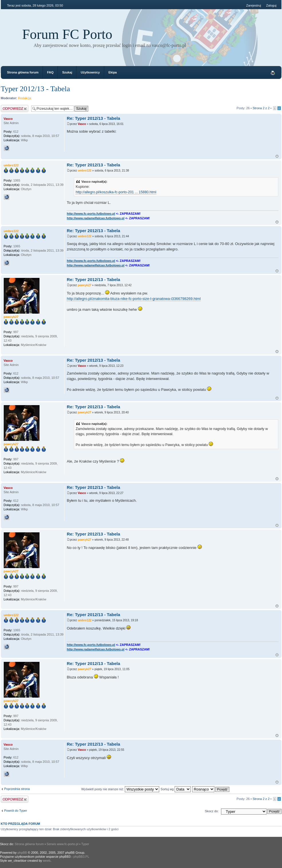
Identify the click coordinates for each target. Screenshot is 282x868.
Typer (85, 844)
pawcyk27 (85, 285)
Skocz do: (212, 811)
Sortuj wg (176, 789)
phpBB (22, 853)
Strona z (261, 108)
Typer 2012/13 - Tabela (36, 89)
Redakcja (25, 98)
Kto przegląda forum (21, 824)
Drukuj (273, 73)
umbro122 (85, 171)
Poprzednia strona (17, 789)
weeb (47, 861)
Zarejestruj (254, 5)
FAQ (51, 72)
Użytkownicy (90, 72)
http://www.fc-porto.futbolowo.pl (91, 214)
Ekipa (113, 72)
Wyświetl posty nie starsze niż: (120, 789)
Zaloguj (271, 5)
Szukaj (67, 72)
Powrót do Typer (16, 811)
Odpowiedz (15, 108)
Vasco (82, 124)
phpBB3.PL (81, 857)
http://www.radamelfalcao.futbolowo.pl (95, 218)
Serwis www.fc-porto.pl (63, 844)
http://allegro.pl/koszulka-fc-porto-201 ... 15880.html (116, 192)
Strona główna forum (23, 72)
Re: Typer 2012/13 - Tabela (93, 118)
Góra (277, 156)
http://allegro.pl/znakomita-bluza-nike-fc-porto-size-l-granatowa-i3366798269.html (134, 299)
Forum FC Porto (67, 34)
